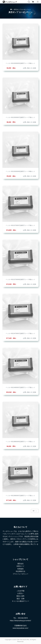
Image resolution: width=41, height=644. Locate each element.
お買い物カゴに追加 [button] (29, 68)
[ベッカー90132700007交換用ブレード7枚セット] (20, 204)
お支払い (20, 593)
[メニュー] (38, 2)
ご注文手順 (20, 591)
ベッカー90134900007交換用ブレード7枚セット (20, 387)
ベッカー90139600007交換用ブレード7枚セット (20, 496)
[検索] (29, 2)
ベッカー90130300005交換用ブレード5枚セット (20, 63)
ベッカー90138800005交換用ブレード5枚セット (20, 442)
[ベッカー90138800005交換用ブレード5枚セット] (20, 420)
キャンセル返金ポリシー (20, 601)
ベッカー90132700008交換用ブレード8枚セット (20, 279)
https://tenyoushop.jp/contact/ (20, 621)
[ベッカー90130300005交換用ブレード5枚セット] (20, 42)
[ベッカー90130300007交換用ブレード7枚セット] (20, 96)
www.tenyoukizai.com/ (20, 628)
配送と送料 (20, 596)
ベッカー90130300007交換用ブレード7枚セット (20, 117)
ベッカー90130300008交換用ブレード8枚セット (20, 171)
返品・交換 (20, 599)
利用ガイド (20, 566)
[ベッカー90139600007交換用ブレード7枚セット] (20, 474)
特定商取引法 (20, 571)
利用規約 (20, 569)
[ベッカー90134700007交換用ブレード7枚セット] (20, 312)
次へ (35, 511)
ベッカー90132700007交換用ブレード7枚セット (20, 225)
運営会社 (20, 564)
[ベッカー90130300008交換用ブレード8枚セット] (20, 150)
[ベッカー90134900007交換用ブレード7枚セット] (20, 366)
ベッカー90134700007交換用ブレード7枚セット (20, 333)
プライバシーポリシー (20, 574)
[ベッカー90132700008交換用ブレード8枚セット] (20, 258)
